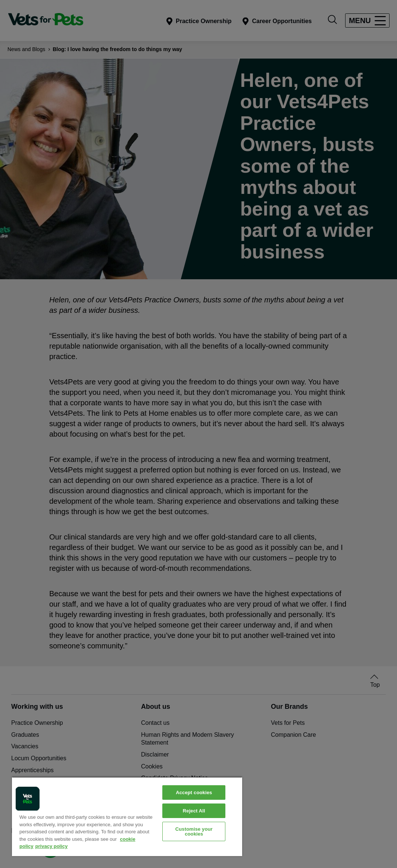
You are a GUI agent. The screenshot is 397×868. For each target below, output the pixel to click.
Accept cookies (194, 792)
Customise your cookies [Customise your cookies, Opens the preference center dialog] (194, 831)
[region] (127, 816)
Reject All (194, 811)
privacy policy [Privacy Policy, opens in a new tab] (52, 846)
